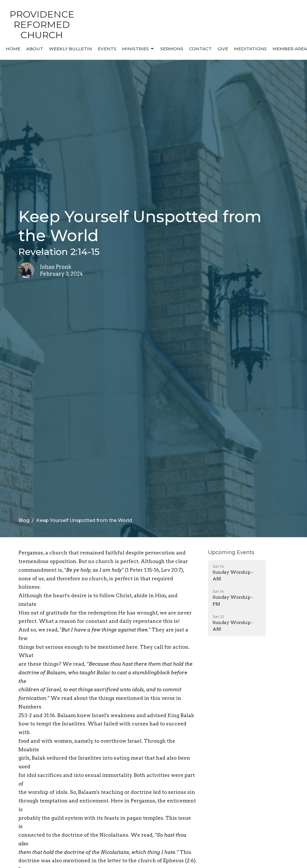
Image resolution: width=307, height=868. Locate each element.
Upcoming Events (231, 552)
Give (223, 49)
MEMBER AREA (290, 49)
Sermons (172, 49)
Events (107, 49)
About (35, 49)
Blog (24, 520)
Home (13, 49)
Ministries (138, 49)
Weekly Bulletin (70, 49)
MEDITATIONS (250, 49)
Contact (200, 49)
